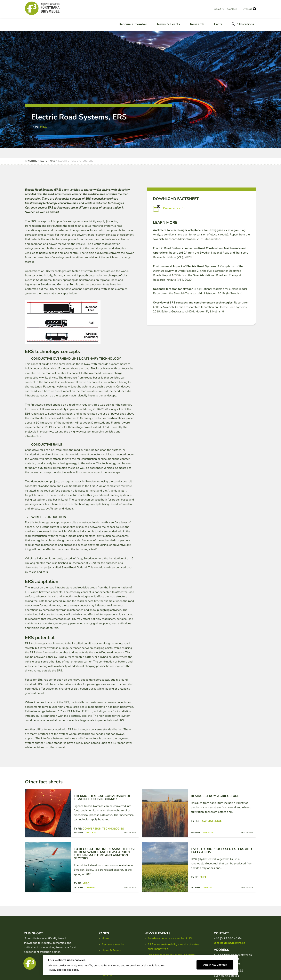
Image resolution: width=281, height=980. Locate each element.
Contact (232, 9)
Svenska (249, 9)
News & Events (169, 24)
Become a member (133, 24)
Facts (218, 24)
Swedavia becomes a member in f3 (170, 938)
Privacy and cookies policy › (64, 968)
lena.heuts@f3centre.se (229, 943)
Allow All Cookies (215, 964)
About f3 (219, 9)
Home (105, 938)
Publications (245, 24)
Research (197, 24)
